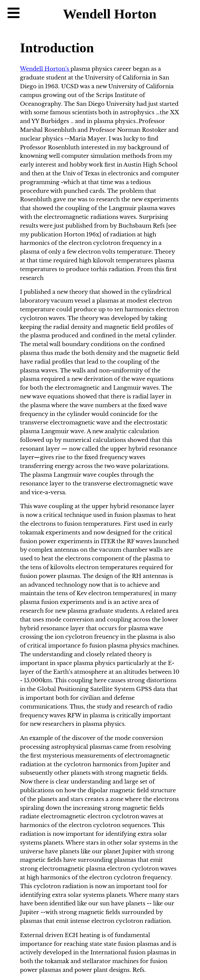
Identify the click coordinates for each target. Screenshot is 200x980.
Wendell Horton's (45, 69)
